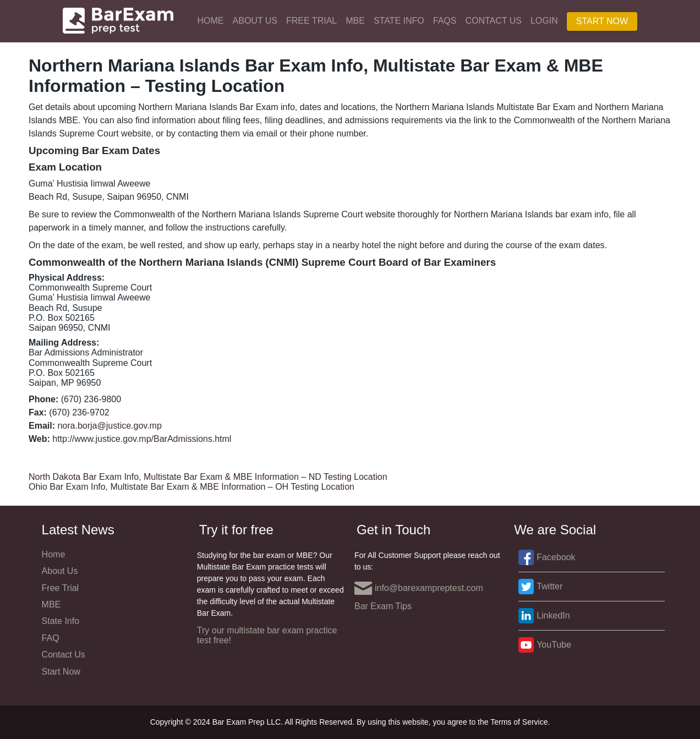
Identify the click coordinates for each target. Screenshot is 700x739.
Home (211, 21)
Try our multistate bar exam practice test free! (267, 635)
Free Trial (311, 21)
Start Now (602, 21)
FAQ (51, 638)
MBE (355, 21)
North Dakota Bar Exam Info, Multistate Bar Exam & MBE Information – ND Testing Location (208, 477)
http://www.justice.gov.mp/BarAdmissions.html (142, 439)
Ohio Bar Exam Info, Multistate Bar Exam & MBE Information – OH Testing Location (192, 487)
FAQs (445, 21)
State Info (399, 21)
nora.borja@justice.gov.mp (109, 426)
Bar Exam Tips (383, 606)
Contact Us (493, 21)
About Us (255, 21)
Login (544, 21)
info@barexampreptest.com (419, 588)
